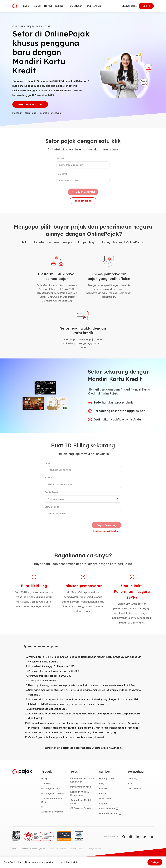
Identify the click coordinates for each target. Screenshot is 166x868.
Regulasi (104, 812)
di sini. (74, 862)
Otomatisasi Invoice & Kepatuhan (83, 788)
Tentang (133, 786)
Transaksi (47, 791)
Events (103, 802)
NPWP (48, 483)
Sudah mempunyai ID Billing (105, 538)
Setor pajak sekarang (30, 105)
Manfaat (17, 114)
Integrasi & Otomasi (53, 820)
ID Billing (62, 176)
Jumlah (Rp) (52, 512)
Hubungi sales (128, 6)
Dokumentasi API (109, 822)
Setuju (155, 862)
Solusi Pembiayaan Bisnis (52, 808)
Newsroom (105, 807)
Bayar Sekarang (83, 195)
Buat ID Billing (83, 205)
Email (48, 468)
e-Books (104, 796)
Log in (146, 6)
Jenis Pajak (51, 497)
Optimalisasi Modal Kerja (81, 810)
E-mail (60, 160)
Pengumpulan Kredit (82, 795)
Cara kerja (32, 114)
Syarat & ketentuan (53, 114)
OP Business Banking (82, 817)
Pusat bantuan (107, 817)
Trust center (135, 796)
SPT (43, 815)
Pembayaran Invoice (53, 802)
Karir (131, 791)
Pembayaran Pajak (52, 796)
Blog (102, 791)
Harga (45, 786)
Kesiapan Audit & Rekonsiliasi (80, 801)
